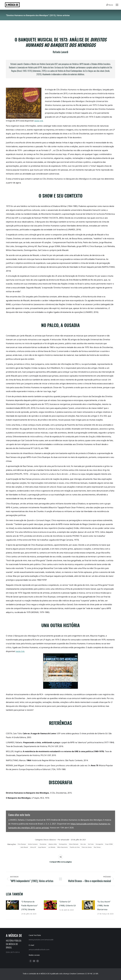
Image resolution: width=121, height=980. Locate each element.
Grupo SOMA (109, 844)
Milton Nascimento (63, 847)
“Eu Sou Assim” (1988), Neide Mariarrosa (104, 906)
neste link (39, 121)
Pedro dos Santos (87, 847)
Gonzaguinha (99, 844)
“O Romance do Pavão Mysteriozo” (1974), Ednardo (29, 906)
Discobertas (43, 844)
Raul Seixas (97, 847)
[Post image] (12, 905)
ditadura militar (53, 844)
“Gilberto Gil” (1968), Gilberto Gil (68, 904)
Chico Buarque (22, 844)
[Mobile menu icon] (117, 5)
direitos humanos (33, 844)
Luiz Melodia (52, 847)
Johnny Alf (33, 847)
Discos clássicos (50, 840)
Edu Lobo (83, 844)
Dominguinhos (63, 844)
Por (63, 840)
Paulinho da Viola (75, 847)
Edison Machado (74, 844)
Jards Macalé (24, 847)
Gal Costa (91, 844)
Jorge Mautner (42, 847)
